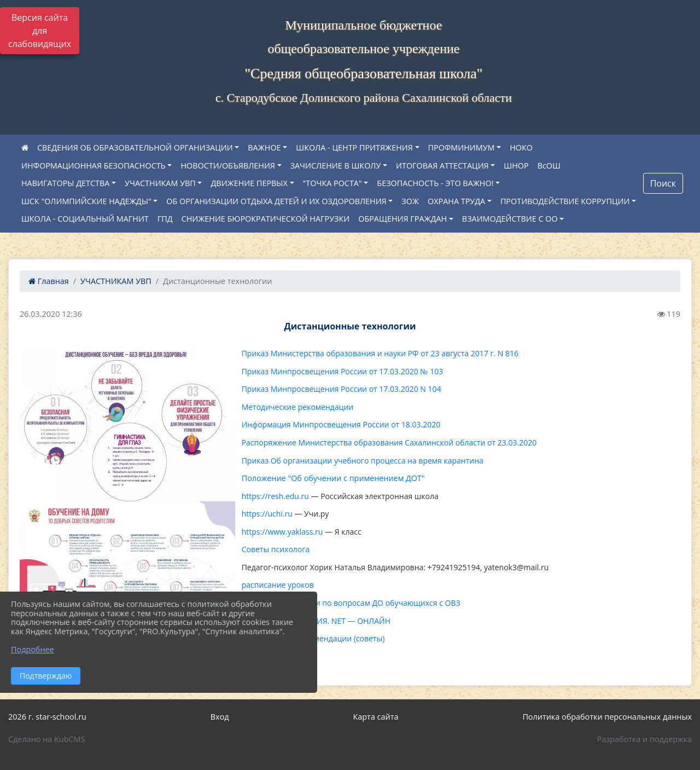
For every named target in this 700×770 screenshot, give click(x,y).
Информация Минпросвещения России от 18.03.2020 (341, 424)
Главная (49, 281)
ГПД (165, 219)
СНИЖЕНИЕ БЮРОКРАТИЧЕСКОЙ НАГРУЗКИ (266, 219)
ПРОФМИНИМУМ (462, 147)
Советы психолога (276, 549)
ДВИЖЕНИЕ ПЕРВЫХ (249, 183)
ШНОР (516, 166)
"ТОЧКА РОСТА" (332, 183)
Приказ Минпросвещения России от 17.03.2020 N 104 (342, 389)
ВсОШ (549, 166)
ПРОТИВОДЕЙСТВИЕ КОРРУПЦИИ (565, 201)
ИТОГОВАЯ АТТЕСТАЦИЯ (442, 166)
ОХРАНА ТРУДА (456, 201)
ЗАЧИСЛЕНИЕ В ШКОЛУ (336, 166)
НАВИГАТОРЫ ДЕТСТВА (65, 183)
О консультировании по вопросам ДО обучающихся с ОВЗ (351, 603)
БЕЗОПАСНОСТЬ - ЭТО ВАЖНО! (435, 183)
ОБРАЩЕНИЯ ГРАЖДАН (402, 219)
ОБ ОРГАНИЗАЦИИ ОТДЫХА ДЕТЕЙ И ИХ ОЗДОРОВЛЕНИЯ (276, 201)
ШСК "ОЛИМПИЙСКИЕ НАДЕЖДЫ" (86, 201)
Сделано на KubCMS (46, 739)
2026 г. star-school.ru (47, 717)
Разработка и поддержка (644, 739)
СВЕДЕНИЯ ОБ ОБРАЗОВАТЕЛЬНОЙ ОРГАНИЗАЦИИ (135, 147)
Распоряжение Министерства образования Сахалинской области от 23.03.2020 (389, 442)
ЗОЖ (410, 201)
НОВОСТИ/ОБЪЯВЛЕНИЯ (228, 166)
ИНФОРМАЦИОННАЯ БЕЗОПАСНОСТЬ (94, 166)
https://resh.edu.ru (275, 496)
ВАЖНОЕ (264, 147)
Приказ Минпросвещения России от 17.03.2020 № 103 (343, 371)
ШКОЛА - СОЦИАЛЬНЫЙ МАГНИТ (85, 219)
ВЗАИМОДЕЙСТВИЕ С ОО (510, 219)
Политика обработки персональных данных (607, 717)
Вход (220, 717)
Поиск (663, 183)
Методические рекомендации (298, 407)
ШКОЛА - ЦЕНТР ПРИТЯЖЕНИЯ (354, 147)
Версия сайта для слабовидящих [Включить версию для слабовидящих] (40, 31)
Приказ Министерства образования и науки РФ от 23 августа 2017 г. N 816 (380, 353)
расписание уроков (278, 585)
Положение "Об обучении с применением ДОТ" (333, 478)
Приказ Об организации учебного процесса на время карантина (363, 461)
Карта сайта (376, 717)
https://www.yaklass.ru (282, 532)
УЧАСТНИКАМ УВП (160, 183)
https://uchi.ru (267, 514)
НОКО (521, 147)
